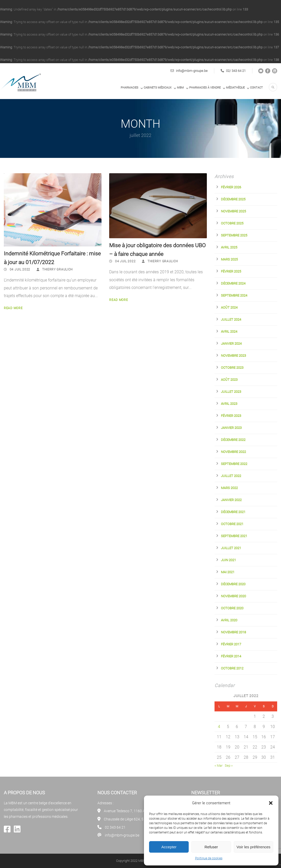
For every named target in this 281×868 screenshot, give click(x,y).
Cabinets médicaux (158, 88)
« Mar (218, 766)
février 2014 (231, 656)
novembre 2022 (233, 452)
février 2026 (231, 187)
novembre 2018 (233, 632)
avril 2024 (229, 332)
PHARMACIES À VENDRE (205, 88)
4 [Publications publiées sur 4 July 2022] (219, 727)
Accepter (169, 847)
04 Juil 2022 (20, 269)
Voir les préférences (254, 847)
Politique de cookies (209, 858)
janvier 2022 (231, 500)
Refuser (211, 847)
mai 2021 (228, 572)
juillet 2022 (231, 476)
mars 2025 (229, 259)
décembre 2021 (233, 512)
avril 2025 (229, 247)
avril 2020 (229, 620)
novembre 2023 (233, 356)
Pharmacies (130, 88)
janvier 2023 (231, 428)
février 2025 (231, 271)
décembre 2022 (233, 440)
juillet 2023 (231, 392)
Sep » (229, 766)
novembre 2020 (233, 596)
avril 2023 (229, 404)
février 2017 (231, 644)
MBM (180, 88)
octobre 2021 (232, 524)
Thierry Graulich (57, 269)
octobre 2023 (232, 368)
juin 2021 (228, 560)
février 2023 (231, 416)
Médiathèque (235, 88)
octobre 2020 (232, 608)
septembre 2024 (234, 295)
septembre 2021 (234, 536)
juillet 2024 (231, 319)
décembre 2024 (233, 283)
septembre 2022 (234, 464)
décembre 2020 (233, 584)
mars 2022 (229, 488)
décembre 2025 (233, 199)
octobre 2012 (232, 668)
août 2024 (229, 307)
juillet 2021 (231, 548)
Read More (13, 308)
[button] (271, 803)
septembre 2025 (234, 235)
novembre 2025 (233, 211)
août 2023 (229, 380)
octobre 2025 (232, 223)
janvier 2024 (231, 344)
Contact (256, 88)
